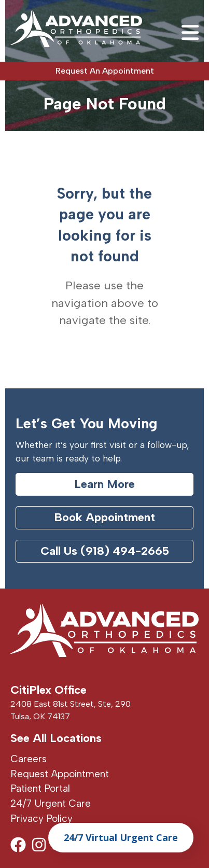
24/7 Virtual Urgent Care (121, 837)
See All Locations (56, 738)
